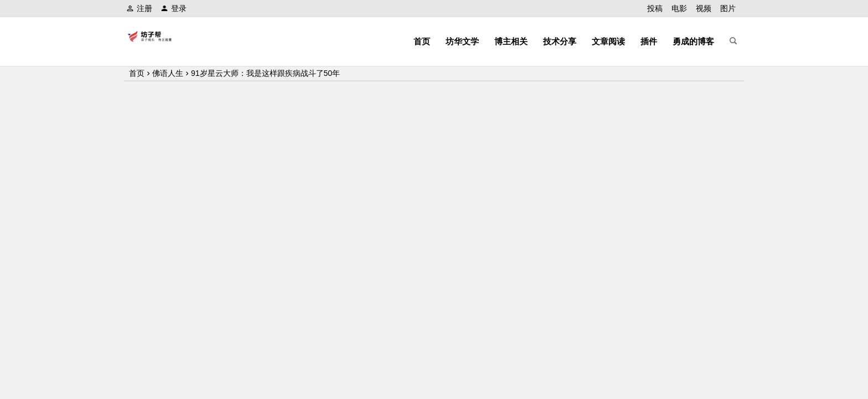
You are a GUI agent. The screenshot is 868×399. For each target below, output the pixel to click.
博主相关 (511, 41)
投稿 (655, 8)
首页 (422, 41)
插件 (649, 41)
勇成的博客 (693, 41)
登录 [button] (174, 8)
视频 (704, 8)
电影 (679, 8)
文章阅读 (608, 41)
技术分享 (560, 41)
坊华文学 (462, 41)
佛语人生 (168, 73)
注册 (139, 8)
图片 (728, 8)
